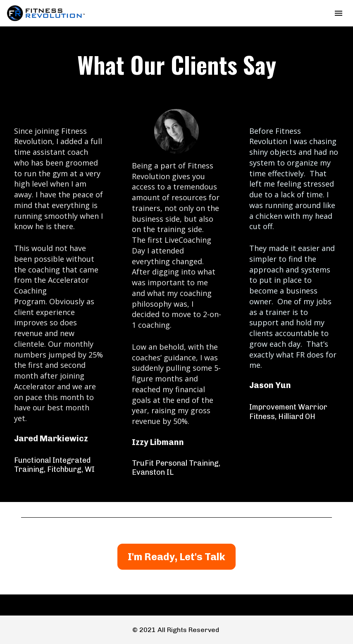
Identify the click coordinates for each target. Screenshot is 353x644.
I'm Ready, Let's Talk (176, 557)
